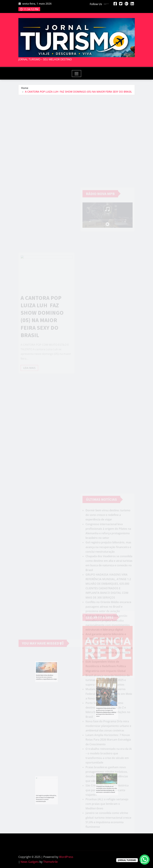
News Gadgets (30, 862)
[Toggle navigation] (76, 74)
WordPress (66, 857)
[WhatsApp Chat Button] (145, 860)
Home (25, 88)
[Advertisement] (78, 120)
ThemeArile (50, 862)
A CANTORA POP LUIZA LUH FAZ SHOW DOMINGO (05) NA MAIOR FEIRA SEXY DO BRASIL (78, 92)
